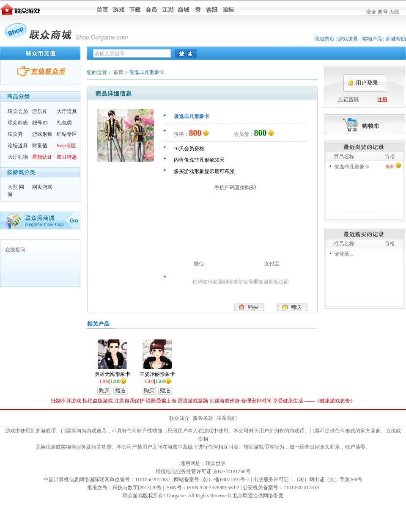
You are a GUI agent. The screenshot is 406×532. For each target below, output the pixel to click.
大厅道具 (67, 111)
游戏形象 (42, 134)
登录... (346, 254)
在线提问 (15, 250)
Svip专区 (66, 146)
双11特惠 (67, 157)
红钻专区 (67, 134)
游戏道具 (348, 39)
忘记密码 (348, 99)
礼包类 (64, 123)
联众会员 (18, 111)
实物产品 (372, 39)
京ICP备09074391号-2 (226, 480)
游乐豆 (40, 111)
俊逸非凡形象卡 (352, 167)
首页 (118, 72)
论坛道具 (18, 146)
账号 (383, 12)
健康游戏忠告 (335, 401)
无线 (394, 12)
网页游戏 (42, 187)
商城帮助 (396, 39)
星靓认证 (42, 157)
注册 (382, 99)
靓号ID (40, 123)
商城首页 (324, 39)
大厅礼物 (18, 157)
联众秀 (15, 134)
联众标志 (18, 123)
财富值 (40, 146)
